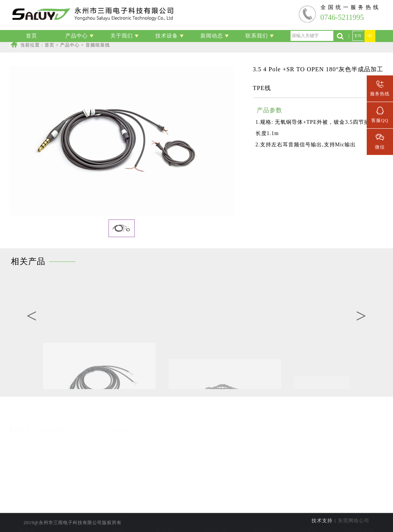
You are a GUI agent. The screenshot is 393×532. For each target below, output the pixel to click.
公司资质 (167, 520)
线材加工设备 (215, 520)
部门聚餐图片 (55, 421)
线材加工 (119, 510)
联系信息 (312, 510)
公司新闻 (264, 510)
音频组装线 (118, 520)
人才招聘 (312, 520)
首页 (50, 45)
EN (358, 36)
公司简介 (167, 510)
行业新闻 (264, 520)
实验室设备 (215, 510)
